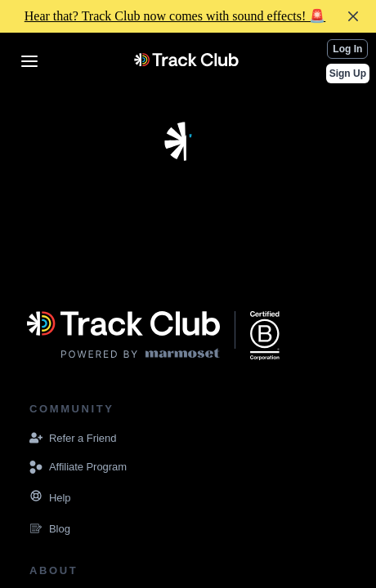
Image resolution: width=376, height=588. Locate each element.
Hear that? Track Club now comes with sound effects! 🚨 (175, 16)
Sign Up (348, 73)
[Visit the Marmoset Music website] (123, 336)
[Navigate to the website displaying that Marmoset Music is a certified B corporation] (265, 336)
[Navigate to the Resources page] (36, 498)
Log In (347, 49)
